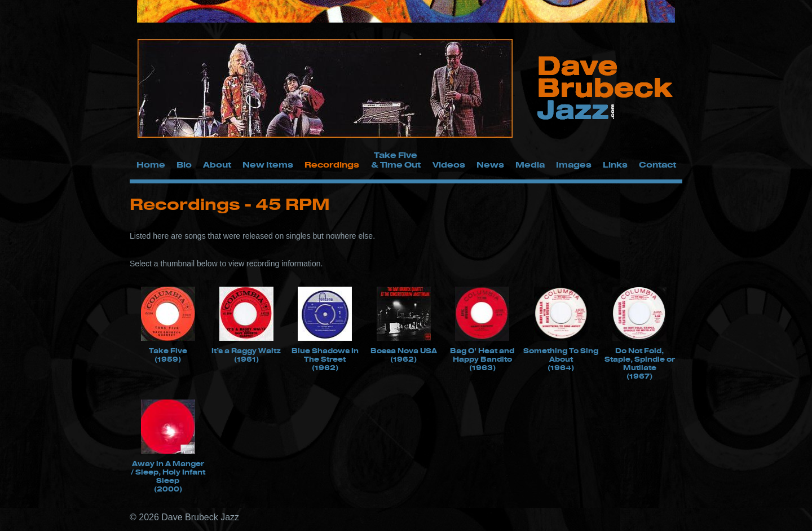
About (217, 164)
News (490, 164)
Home (151, 164)
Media (530, 164)
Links (615, 164)
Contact (657, 164)
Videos (449, 164)
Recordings (332, 164)
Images (574, 164)
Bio (184, 164)
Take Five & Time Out (396, 160)
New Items (268, 164)
